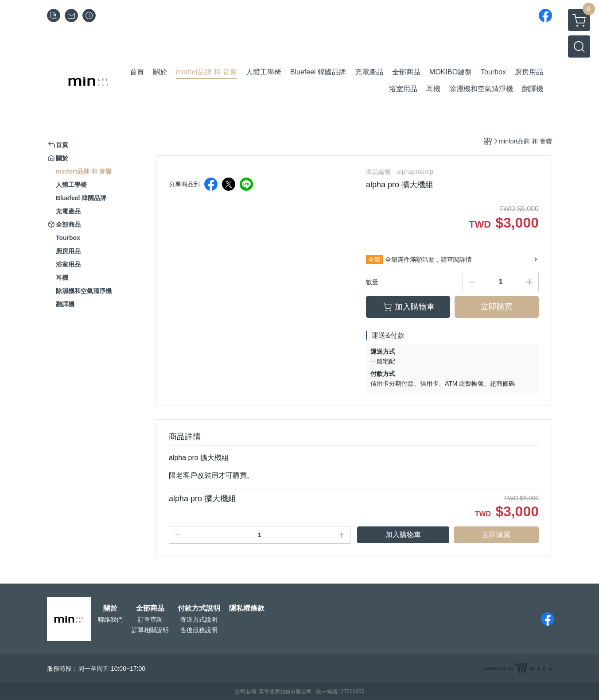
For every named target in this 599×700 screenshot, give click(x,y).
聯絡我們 (110, 619)
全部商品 (150, 608)
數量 (372, 282)
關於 (110, 608)
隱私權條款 (247, 608)
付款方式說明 (199, 608)
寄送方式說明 (199, 619)
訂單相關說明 (150, 630)
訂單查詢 (150, 619)
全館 (374, 259)
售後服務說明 (199, 630)
